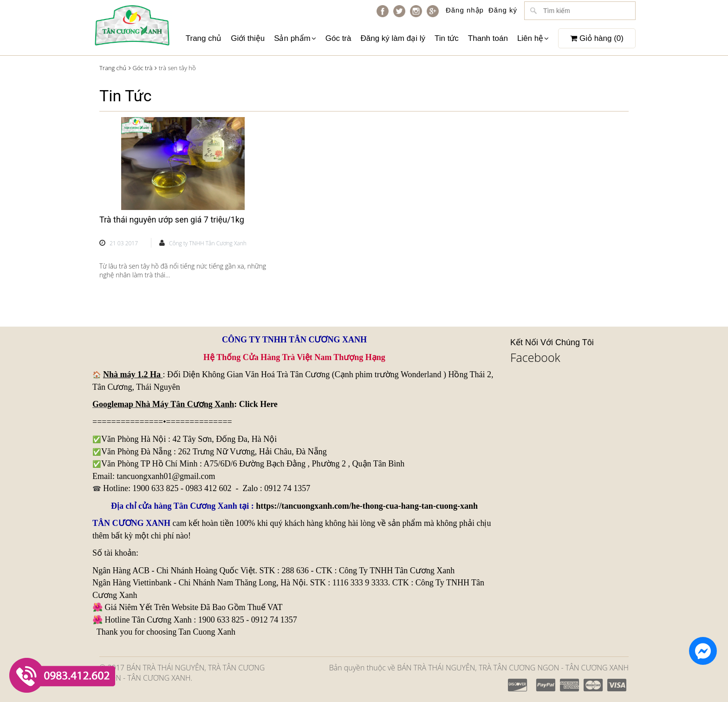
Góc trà (338, 38)
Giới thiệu (248, 38)
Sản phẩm (295, 38)
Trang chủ (204, 38)
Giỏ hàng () (597, 38)
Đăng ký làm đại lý (393, 38)
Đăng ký (503, 10)
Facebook (535, 357)
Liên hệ (533, 38)
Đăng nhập (465, 10)
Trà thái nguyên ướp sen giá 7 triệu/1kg (172, 220)
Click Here (258, 404)
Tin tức (447, 38)
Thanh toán (488, 38)
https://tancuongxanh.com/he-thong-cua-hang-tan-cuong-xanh (367, 506)
